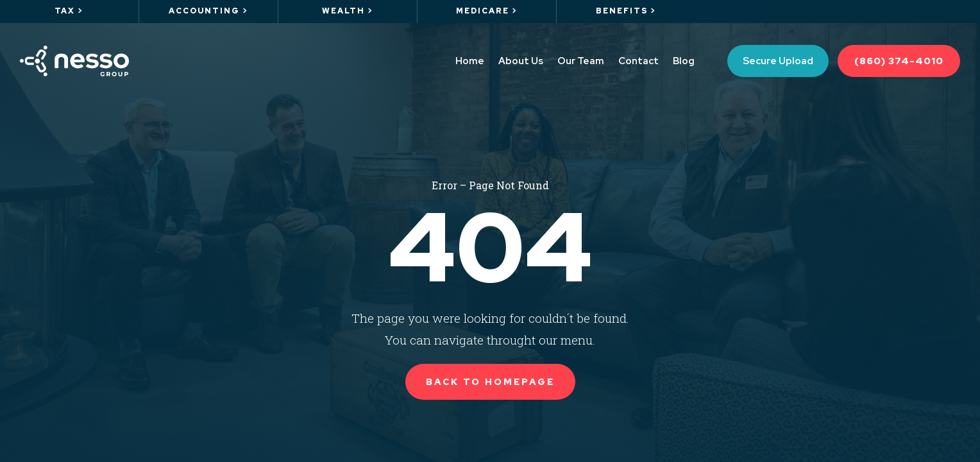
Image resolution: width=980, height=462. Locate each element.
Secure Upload (778, 61)
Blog (684, 61)
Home (470, 61)
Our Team (581, 61)
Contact (638, 61)
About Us (521, 61)
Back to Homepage (490, 382)
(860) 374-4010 (899, 61)
